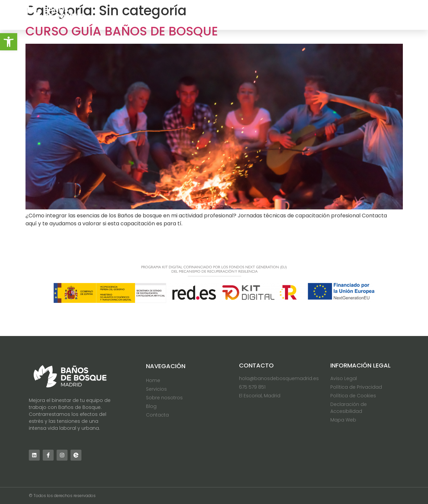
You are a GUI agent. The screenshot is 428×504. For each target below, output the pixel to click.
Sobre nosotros (308, 15)
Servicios (255, 15)
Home (216, 15)
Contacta (392, 15)
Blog (354, 15)
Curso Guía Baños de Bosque (122, 31)
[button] (9, 42)
